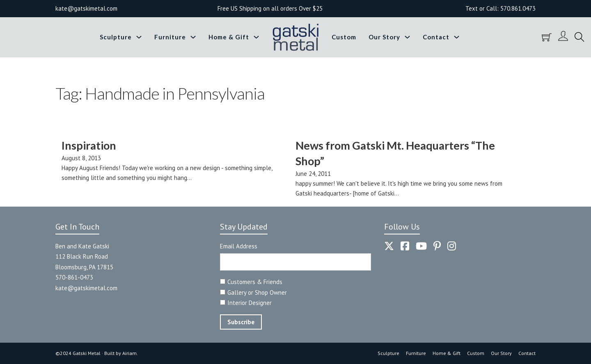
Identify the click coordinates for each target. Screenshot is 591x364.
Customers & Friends (255, 282)
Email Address (239, 246)
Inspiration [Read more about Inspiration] (89, 145)
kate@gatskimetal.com (86, 288)
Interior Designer (250, 303)
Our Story (384, 37)
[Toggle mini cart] (547, 37)
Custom (344, 37)
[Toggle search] (580, 37)
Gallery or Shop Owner (257, 292)
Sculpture (116, 37)
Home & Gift (229, 37)
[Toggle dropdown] (139, 37)
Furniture (170, 37)
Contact (436, 37)
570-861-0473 (74, 277)
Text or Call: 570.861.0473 (501, 8)
